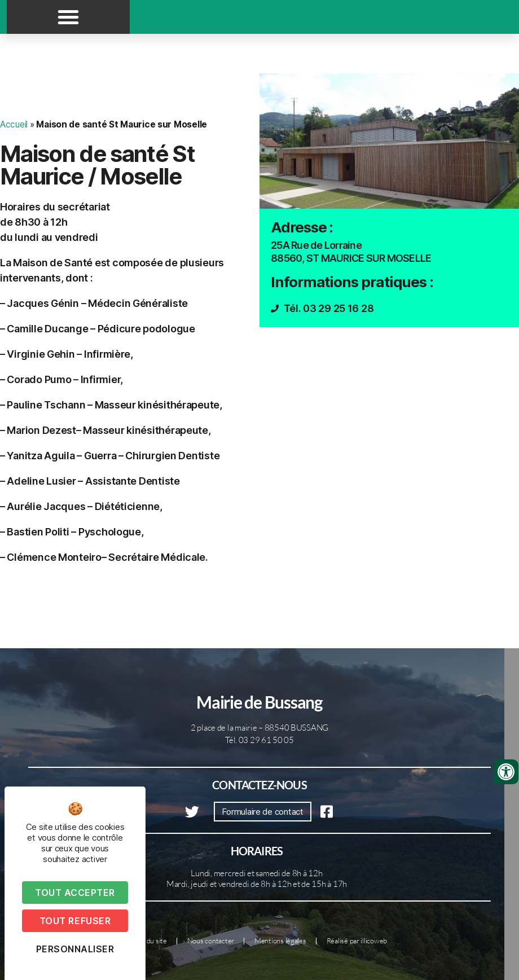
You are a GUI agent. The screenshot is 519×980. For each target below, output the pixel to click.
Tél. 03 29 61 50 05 (259, 740)
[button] (68, 17)
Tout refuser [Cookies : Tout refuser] (75, 921)
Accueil (14, 124)
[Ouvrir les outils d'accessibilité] (506, 772)
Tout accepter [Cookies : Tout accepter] (75, 893)
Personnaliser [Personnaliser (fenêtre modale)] (75, 949)
